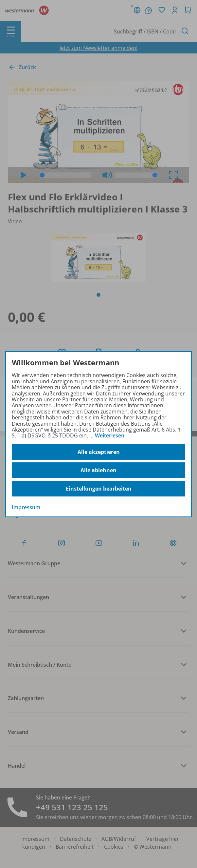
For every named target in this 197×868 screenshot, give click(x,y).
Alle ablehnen (98, 470)
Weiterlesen (110, 435)
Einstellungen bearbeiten (99, 489)
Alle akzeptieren (99, 452)
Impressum (26, 507)
